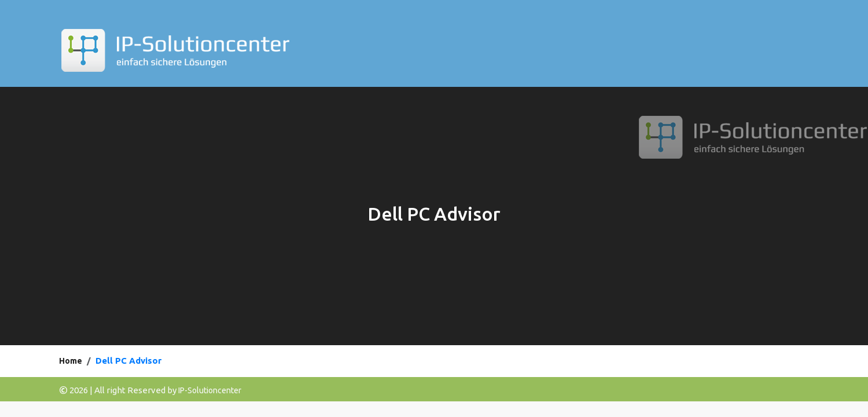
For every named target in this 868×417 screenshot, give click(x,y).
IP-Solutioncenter (210, 390)
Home (71, 361)
